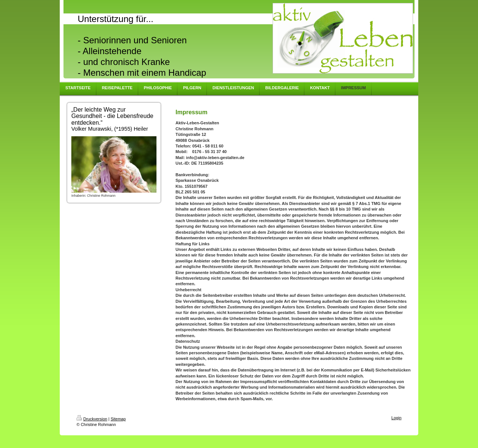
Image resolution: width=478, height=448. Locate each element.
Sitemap (118, 419)
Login (396, 418)
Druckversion (92, 419)
